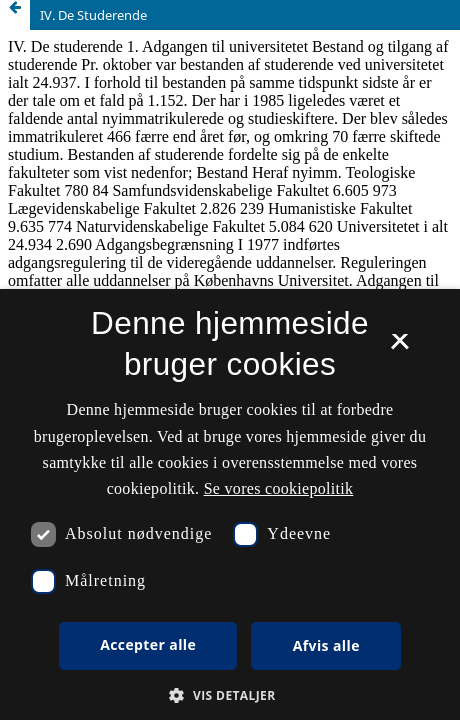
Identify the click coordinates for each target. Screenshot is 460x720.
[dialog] (230, 504)
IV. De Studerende (93, 15)
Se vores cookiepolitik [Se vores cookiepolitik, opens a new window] (279, 488)
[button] (229, 695)
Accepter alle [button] (148, 644)
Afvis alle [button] (326, 645)
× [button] (399, 348)
